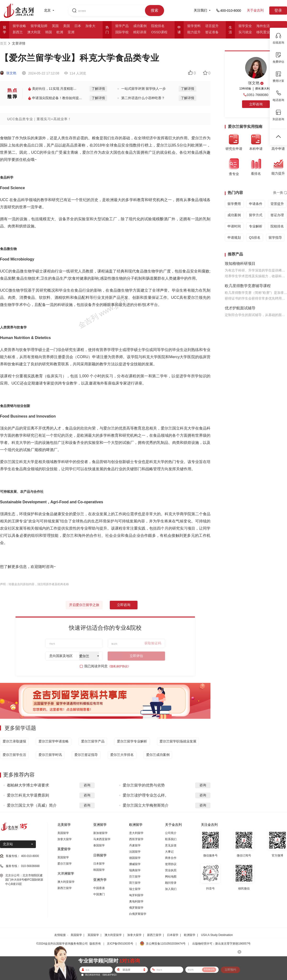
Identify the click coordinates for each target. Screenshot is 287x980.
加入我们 (171, 889)
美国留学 (63, 833)
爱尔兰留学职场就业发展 (178, 741)
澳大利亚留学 (66, 882)
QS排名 (255, 238)
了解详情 (98, 89)
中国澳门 (99, 894)
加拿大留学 (65, 839)
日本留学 (99, 864)
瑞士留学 (135, 889)
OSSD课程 (159, 32)
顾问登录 (171, 883)
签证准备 (212, 32)
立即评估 (136, 656)
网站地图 (171, 877)
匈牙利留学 (136, 895)
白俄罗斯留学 (138, 914)
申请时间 (234, 226)
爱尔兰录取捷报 (14, 741)
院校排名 (158, 26)
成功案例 (140, 26)
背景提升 (277, 204)
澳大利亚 (34, 32)
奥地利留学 (136, 901)
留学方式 (256, 215)
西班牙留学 (136, 839)
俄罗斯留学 (136, 908)
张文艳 (8, 73)
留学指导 (275, 238)
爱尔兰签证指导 (86, 755)
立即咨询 (124, 605)
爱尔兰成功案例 (158, 755)
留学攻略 (19, 26)
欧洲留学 (190, 935)
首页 (3, 43)
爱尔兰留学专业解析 (132, 741)
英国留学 (63, 857)
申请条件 (256, 204)
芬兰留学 (135, 877)
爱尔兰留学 (65, 864)
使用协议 (171, 864)
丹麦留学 (135, 845)
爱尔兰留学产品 (93, 741)
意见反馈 (171, 845)
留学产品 (122, 26)
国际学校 (122, 32)
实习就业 (245, 32)
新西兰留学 (65, 888)
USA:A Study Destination (217, 935)
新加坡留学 (100, 833)
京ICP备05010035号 (120, 944)
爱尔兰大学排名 (122, 755)
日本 (78, 26)
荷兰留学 (135, 883)
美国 (66, 26)
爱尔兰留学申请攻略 (54, 741)
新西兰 (18, 32)
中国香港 (99, 888)
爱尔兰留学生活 (14, 755)
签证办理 (277, 215)
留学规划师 (39, 26)
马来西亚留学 (102, 839)
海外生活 (263, 26)
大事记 (169, 852)
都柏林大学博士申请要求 (28, 785)
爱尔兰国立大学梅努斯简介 (146, 805)
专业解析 (256, 226)
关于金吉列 (255, 10)
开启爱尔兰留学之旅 (84, 605)
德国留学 (135, 858)
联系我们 (171, 839)
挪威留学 (135, 864)
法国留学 (135, 852)
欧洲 (60, 32)
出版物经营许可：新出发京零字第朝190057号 (221, 944)
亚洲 (71, 32)
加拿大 (90, 26)
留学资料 (194, 26)
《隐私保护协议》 (119, 666)
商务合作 (171, 858)
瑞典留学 (135, 870)
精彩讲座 (140, 32)
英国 (55, 26)
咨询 (87, 785)
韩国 (49, 32)
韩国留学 (99, 870)
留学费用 (234, 204)
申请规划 (234, 238)
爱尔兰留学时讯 (50, 755)
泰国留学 (99, 845)
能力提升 (194, 32)
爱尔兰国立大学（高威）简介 (32, 805)
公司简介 (171, 833)
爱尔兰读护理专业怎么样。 (146, 795)
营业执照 (171, 870)
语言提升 (212, 26)
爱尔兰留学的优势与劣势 (144, 785)
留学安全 (245, 26)
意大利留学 (136, 833)
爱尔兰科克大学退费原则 (28, 795)
